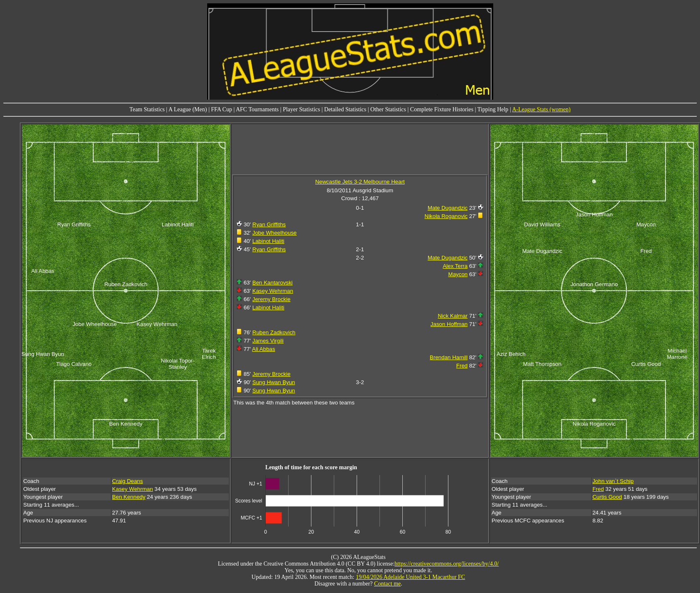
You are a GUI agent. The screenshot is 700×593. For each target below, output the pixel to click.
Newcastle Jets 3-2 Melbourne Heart (360, 182)
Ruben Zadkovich (274, 332)
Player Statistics (301, 109)
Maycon (458, 274)
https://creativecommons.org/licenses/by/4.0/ (447, 564)
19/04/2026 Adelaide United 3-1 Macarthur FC (410, 577)
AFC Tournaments (257, 109)
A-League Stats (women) (541, 109)
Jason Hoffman (449, 324)
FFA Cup (222, 109)
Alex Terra (455, 266)
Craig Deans (127, 481)
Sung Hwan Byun (274, 382)
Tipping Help (493, 109)
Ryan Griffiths (269, 224)
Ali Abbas (264, 349)
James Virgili (268, 341)
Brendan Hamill (449, 357)
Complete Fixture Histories (442, 109)
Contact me (387, 584)
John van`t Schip (613, 481)
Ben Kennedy (129, 497)
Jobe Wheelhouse (275, 233)
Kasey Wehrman (273, 291)
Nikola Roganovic (446, 216)
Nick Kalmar (453, 316)
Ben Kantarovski (273, 283)
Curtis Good (607, 497)
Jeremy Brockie (272, 299)
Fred (462, 366)
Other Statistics (388, 109)
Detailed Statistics (345, 109)
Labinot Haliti (268, 241)
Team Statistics (147, 109)
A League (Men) (188, 109)
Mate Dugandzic (448, 208)
